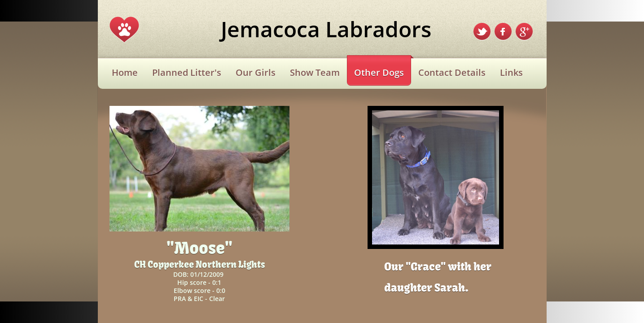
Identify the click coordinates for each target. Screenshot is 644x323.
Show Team (315, 72)
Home (125, 72)
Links (511, 72)
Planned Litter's (187, 72)
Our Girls (256, 72)
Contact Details (452, 72)
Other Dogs (379, 72)
